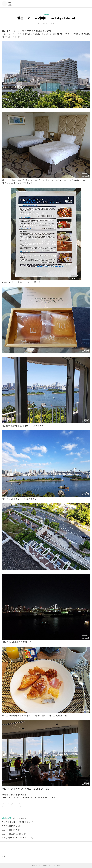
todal (10, 3)
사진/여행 (46, 14)
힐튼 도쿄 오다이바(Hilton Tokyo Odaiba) (46, 18)
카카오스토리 (46, 847)
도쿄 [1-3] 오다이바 (10, 830)
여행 (9, 818)
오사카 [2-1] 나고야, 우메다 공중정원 (16, 822)
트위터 (52, 847)
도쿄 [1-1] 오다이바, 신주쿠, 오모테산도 (16, 838)
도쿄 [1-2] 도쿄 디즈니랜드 (13, 834)
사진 (4, 818)
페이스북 (40, 847)
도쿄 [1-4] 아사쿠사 (10, 826)
